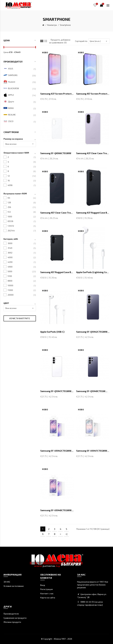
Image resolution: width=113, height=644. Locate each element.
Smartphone (65, 25)
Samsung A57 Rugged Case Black (57, 272)
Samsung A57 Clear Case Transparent (57, 213)
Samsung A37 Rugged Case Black (93, 213)
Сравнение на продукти (15, 618)
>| (66, 534)
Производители (11, 614)
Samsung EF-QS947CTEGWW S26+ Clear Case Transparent (57, 391)
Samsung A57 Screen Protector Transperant (93, 94)
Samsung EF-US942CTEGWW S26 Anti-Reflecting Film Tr (57, 451)
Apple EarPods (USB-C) (52, 332)
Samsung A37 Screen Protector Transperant (57, 94)
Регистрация (46, 589)
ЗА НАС (7, 582)
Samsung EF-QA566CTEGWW (56, 153)
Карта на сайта (48, 598)
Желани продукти (12, 622)
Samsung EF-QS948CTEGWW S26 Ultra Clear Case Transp (93, 391)
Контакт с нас (47, 593)
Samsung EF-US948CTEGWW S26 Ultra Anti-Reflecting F (57, 510)
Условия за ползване (14, 586)
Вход (43, 585)
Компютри (52, 25)
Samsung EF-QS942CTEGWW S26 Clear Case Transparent (93, 332)
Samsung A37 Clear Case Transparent (93, 153)
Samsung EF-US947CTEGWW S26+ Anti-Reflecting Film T (93, 451)
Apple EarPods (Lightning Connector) (93, 272)
